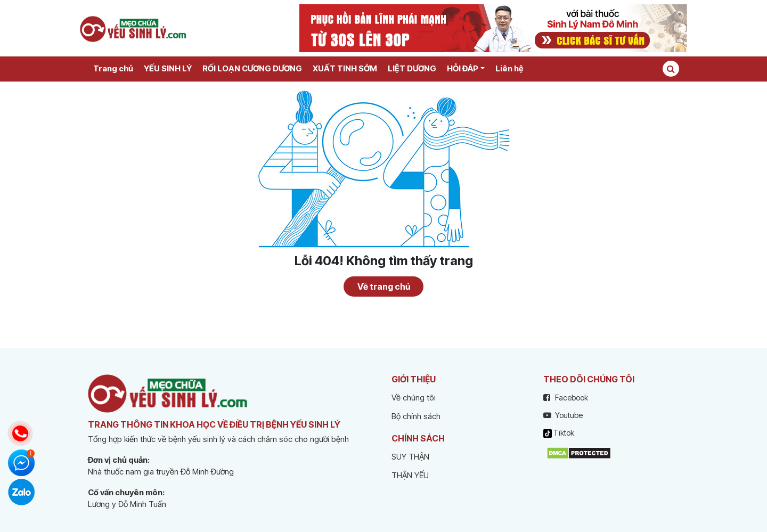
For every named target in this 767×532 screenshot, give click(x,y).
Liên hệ (509, 68)
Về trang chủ (384, 287)
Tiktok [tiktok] (559, 433)
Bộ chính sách (416, 416)
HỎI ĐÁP (463, 68)
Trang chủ (113, 68)
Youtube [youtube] (563, 415)
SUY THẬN (410, 457)
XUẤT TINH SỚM (345, 68)
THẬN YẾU (410, 475)
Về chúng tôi (414, 398)
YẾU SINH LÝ (168, 68)
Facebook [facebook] (566, 398)
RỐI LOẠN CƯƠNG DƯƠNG (252, 68)
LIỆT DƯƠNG (412, 68)
